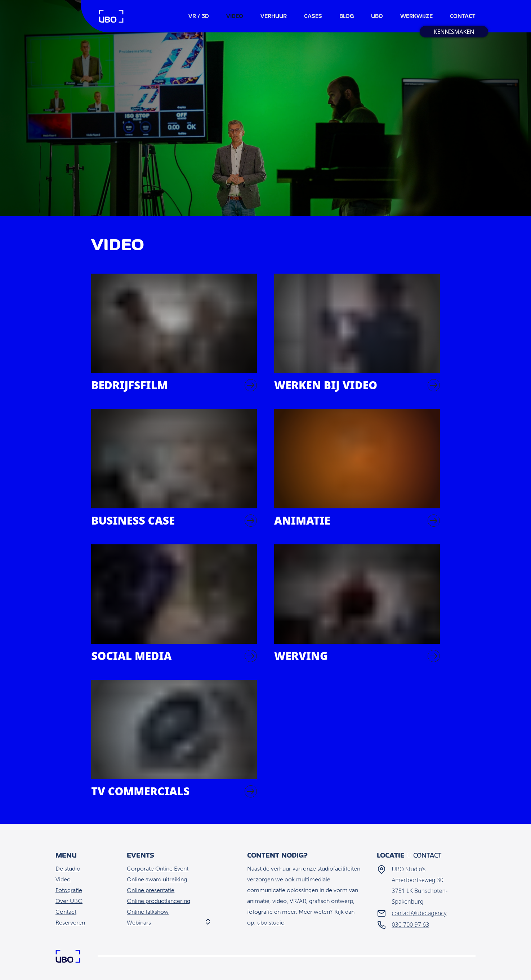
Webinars (139, 923)
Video (63, 879)
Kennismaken (454, 32)
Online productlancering (159, 901)
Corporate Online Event (158, 869)
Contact (66, 912)
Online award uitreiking (157, 879)
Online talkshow (148, 912)
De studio (68, 869)
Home (111, 16)
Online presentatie (151, 890)
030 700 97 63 (410, 925)
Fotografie (69, 890)
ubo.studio (271, 923)
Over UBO (69, 901)
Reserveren (70, 923)
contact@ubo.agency (419, 913)
